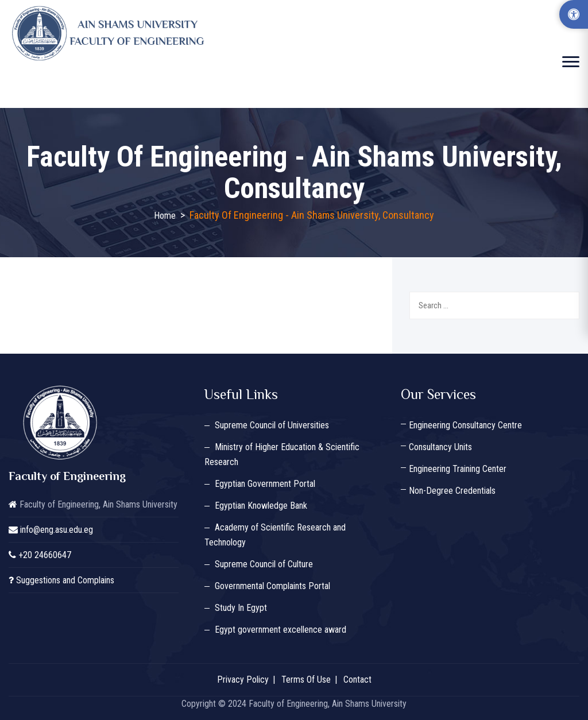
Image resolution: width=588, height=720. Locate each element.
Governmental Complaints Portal (272, 586)
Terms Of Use (306, 680)
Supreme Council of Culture (264, 564)
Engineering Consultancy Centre (465, 425)
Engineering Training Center (458, 469)
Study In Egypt (241, 608)
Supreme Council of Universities (272, 425)
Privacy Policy (243, 680)
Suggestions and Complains (65, 580)
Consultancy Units (440, 447)
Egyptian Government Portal (265, 484)
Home (165, 216)
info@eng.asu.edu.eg (57, 530)
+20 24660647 (45, 555)
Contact (357, 680)
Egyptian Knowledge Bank (261, 506)
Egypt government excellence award (281, 630)
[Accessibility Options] (574, 14)
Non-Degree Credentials (452, 491)
